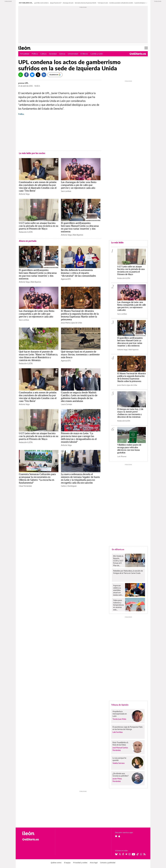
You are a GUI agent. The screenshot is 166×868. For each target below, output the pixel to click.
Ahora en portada (28, 241)
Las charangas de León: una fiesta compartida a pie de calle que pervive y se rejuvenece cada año (79, 185)
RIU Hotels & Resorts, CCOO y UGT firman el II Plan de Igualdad (118, 561)
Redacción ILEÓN (26, 232)
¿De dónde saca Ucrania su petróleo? (121, 775)
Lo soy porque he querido (119, 759)
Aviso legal (94, 863)
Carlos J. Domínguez (69, 486)
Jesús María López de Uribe (71, 323)
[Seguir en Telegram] (126, 854)
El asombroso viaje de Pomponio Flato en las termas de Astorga (128, 728)
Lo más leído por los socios (32, 153)
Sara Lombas (66, 191)
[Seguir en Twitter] (120, 854)
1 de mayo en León (103, 3)
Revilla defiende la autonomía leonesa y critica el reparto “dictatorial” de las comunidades (78, 273)
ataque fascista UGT (56, 3)
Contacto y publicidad (108, 863)
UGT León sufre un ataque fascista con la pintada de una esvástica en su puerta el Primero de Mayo (39, 226)
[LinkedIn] (44, 75)
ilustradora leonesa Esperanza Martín (86, 3)
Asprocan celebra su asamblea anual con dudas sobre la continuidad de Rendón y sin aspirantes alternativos (118, 590)
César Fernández (25, 486)
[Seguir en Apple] (119, 836)
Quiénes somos (56, 863)
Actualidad (25, 54)
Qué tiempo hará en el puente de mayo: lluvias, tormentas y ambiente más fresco (80, 355)
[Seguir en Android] (116, 836)
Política (35, 54)
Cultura (43, 54)
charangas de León (68, 3)
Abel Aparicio (78, 235)
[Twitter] (38, 75)
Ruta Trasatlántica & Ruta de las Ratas (120, 744)
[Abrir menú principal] (146, 48)
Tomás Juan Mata (119, 719)
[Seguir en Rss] (145, 854)
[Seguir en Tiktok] (138, 854)
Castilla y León (97, 54)
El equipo (67, 863)
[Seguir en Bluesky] (116, 854)
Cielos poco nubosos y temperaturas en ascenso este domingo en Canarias (118, 605)
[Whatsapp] (21, 75)
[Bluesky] (32, 75)
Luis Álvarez (122, 456)
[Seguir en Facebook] (123, 854)
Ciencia (62, 54)
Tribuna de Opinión (120, 705)
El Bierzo (84, 54)
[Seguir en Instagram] (129, 854)
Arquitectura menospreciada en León (120, 714)
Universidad (73, 54)
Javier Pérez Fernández (117, 780)
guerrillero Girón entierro (42, 3)
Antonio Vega (24, 194)
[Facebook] (26, 75)
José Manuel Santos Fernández (120, 749)
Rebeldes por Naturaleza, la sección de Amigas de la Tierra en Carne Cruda (128, 572)
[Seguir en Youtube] (133, 854)
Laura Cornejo (66, 404)
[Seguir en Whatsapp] (141, 854)
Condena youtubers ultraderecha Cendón (121, 3)
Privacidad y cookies (80, 863)
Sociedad (53, 54)
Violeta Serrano (119, 763)
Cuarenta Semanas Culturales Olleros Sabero (147, 3)
